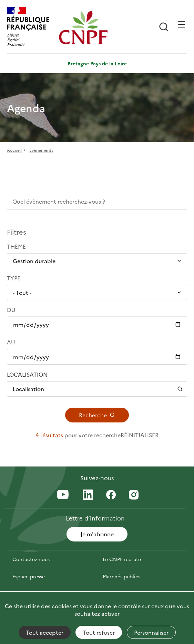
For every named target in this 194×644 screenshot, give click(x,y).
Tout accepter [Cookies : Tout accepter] (45, 632)
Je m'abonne (97, 534)
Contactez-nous (31, 559)
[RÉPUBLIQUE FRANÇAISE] (31, 27)
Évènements (41, 150)
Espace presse (29, 576)
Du (11, 310)
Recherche (97, 415)
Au (11, 342)
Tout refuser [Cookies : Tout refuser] (99, 632)
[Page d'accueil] (83, 27)
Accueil (14, 150)
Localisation (27, 374)
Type (14, 278)
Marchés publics (121, 576)
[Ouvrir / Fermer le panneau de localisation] (97, 389)
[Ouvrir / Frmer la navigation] (181, 24)
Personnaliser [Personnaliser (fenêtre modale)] (151, 632)
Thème (16, 246)
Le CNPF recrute (122, 559)
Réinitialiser (140, 435)
